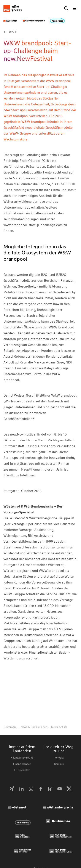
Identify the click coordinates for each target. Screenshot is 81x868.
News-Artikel (59, 727)
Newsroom (10, 727)
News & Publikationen (34, 727)
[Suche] (66, 8)
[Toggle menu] (75, 8)
